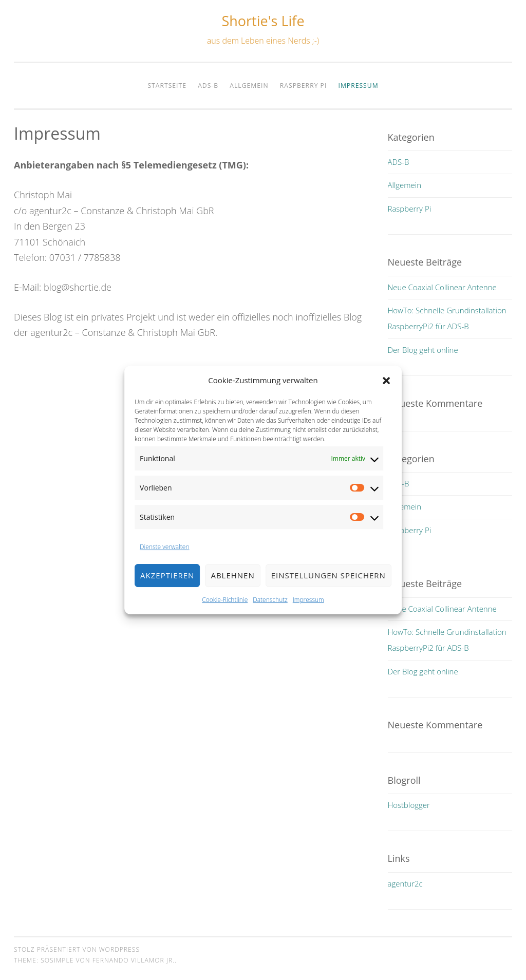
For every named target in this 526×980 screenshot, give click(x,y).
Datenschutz (270, 612)
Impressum (308, 612)
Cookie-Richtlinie (225, 612)
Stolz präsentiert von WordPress (77, 949)
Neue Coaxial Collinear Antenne (442, 287)
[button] (386, 393)
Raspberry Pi (304, 86)
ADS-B (208, 86)
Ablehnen (232, 588)
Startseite (167, 86)
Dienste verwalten (164, 559)
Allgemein (249, 86)
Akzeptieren (167, 588)
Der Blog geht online (423, 350)
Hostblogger (409, 805)
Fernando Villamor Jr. (134, 960)
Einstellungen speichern (328, 588)
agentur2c (405, 883)
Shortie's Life (263, 21)
